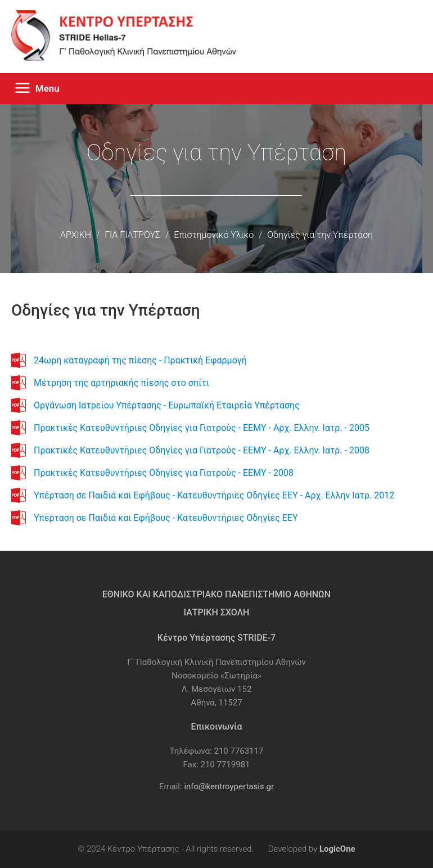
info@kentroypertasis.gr (229, 786)
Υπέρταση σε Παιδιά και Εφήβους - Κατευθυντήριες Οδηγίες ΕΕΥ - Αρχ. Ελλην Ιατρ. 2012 (214, 495)
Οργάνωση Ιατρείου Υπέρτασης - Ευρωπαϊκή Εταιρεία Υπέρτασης (167, 405)
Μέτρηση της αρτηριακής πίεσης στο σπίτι (121, 383)
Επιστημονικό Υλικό (214, 235)
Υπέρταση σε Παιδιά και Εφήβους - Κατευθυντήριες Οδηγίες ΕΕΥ (166, 518)
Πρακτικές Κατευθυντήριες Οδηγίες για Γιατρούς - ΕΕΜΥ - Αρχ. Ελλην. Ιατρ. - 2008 (202, 450)
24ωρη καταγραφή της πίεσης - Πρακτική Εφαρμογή (140, 360)
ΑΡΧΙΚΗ (76, 235)
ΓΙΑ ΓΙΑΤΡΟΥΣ (132, 235)
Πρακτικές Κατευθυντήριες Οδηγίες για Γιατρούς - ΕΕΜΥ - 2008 (164, 473)
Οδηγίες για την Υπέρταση (320, 235)
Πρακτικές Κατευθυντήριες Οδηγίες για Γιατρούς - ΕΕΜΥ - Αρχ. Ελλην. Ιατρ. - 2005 (202, 428)
